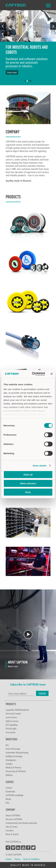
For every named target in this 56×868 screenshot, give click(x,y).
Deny (28, 492)
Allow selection (28, 483)
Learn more (12, 72)
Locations (10, 830)
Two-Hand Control (13, 714)
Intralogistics (11, 760)
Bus (7, 745)
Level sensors (11, 717)
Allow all (28, 475)
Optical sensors (12, 721)
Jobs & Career (12, 827)
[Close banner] (52, 374)
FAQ (7, 803)
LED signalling (12, 725)
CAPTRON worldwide (15, 795)
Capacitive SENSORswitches (17, 710)
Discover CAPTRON (14, 819)
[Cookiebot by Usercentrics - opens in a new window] (33, 374)
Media (8, 799)
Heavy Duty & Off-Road (16, 771)
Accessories (11, 732)
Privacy (17, 859)
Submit (42, 693)
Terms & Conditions (31, 859)
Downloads (10, 791)
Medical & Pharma (14, 767)
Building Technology (14, 756)
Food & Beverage (13, 749)
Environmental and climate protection (21, 823)
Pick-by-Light (11, 729)
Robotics (9, 775)
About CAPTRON (13, 815)
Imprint (9, 859)
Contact (9, 788)
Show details (40, 465)
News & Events (12, 834)
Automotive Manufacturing (17, 752)
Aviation (9, 764)
